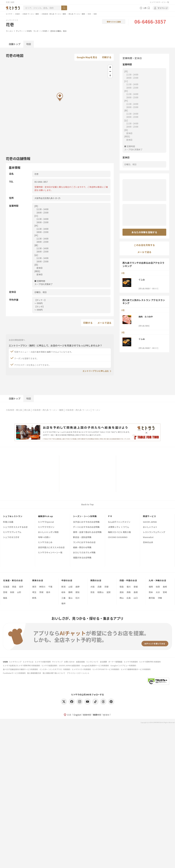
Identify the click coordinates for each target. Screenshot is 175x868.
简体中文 (87, 715)
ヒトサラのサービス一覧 (159, 2)
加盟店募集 (80, 662)
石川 (77, 598)
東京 (34, 587)
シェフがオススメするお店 (15, 527)
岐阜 (63, 592)
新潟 (63, 587)
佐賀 (158, 587)
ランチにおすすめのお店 (84, 542)
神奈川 (42, 587)
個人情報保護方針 (34, 673)
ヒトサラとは (28, 662)
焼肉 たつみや (146, 317)
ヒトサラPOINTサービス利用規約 (106, 669)
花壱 (89, 14)
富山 (70, 598)
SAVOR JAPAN (150, 522)
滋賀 (108, 592)
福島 (5, 598)
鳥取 (129, 592)
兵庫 (99, 587)
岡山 (122, 598)
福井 (63, 603)
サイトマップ (57, 662)
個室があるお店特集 (82, 558)
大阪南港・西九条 (14, 410)
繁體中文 (97, 715)
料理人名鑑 (8, 522)
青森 (14, 587)
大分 (158, 592)
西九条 (27, 410)
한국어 (106, 715)
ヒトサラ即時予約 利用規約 (150, 662)
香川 (129, 587)
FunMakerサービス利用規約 (14, 673)
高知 (122, 592)
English (77, 715)
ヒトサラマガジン (46, 527)
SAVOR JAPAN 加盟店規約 (69, 665)
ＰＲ (110, 516)
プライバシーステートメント (78, 673)
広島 (129, 598)
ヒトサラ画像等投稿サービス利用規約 (136, 669)
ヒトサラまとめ (45, 542)
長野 (77, 587)
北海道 (6, 587)
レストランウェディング (154, 532)
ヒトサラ (9, 14)
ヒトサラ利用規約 (131, 662)
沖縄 (160, 598)
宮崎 (165, 592)
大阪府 (17, 14)
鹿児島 (152, 598)
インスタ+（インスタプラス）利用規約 (55, 669)
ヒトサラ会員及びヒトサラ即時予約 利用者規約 (22, 665)
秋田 (12, 592)
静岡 (70, 592)
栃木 (48, 592)
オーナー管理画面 (115, 662)
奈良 (92, 592)
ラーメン (9, 31)
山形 (19, 592)
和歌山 (100, 592)
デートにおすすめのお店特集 (86, 527)
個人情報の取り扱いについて (54, 673)
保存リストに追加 (114, 22)
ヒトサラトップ (15, 662)
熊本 (151, 592)
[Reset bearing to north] (110, 76)
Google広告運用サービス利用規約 (95, 665)
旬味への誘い (44, 537)
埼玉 (34, 592)
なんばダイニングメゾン (119, 522)
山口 (136, 598)
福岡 (151, 587)
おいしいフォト (150, 527)
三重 (63, 598)
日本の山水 (148, 542)
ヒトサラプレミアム (12, 532)
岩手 (21, 587)
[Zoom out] (110, 71)
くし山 (142, 279)
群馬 (34, 598)
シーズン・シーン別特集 (85, 516)
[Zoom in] (110, 67)
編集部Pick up (45, 516)
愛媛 (136, 587)
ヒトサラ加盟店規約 (49, 665)
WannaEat (148, 537)
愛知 (77, 592)
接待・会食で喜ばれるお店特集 (87, 532)
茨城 (41, 592)
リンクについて (92, 662)
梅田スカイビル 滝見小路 (119, 532)
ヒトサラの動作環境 (43, 662)
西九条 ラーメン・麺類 (77, 14)
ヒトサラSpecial (46, 522)
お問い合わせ (69, 662)
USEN (5, 662)
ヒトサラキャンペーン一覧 (50, 553)
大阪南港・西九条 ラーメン (78, 410)
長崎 (165, 587)
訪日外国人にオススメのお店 (51, 548)
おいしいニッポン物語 (48, 532)
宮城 (5, 592)
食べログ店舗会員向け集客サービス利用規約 (20, 669)
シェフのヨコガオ (11, 537)
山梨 (70, 587)
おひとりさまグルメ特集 (84, 553)
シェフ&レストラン (13, 516)
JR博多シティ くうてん (118, 527)
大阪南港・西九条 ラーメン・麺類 (54, 14)
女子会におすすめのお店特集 (86, 522)
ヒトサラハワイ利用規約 (81, 669)
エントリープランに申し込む (96, 371)
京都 (106, 587)
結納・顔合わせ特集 (82, 548)
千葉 (50, 587)
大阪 (92, 587)
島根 (136, 592)
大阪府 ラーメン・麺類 (31, 14)
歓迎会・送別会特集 (82, 537)
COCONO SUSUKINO (118, 537)
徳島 (122, 587)
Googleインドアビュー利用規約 (123, 665)
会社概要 (103, 662)
